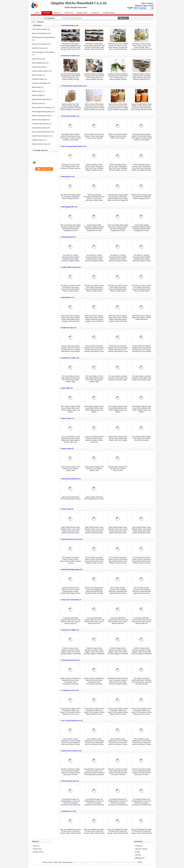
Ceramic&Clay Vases (39, 128)
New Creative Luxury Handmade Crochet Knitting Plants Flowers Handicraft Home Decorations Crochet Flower (70, 743)
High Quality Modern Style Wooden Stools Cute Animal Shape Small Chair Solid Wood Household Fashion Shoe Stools (70, 531)
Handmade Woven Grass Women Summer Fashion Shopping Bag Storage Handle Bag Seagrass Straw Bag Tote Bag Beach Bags (71, 591)
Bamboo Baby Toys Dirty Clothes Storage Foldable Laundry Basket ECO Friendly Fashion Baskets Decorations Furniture (71, 108)
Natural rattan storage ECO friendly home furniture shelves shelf (70, 469)
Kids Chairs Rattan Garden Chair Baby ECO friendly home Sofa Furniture (141, 438)
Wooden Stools (37, 103)
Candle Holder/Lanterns (40, 71)
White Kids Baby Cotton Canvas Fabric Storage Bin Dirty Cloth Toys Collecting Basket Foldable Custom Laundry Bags (94, 168)
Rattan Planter (37, 75)
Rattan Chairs (37, 91)
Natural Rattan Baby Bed (41, 99)
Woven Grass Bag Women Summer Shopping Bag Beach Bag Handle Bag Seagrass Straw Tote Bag (94, 590)
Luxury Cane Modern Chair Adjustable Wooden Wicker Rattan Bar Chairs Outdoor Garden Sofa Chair (70, 439)
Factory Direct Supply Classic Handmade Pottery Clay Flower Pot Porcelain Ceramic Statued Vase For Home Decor (71, 712)
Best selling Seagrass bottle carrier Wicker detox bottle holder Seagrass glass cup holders (70, 409)
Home (37, 13)
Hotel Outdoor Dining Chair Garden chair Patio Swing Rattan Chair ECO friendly (118, 438)
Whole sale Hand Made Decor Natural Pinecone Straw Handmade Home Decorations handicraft (70, 681)
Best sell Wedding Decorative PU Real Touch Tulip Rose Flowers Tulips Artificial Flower (71, 831)
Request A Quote (141, 5)
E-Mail (137, 852)
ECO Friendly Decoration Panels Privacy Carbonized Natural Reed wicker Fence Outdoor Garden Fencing (94, 560)
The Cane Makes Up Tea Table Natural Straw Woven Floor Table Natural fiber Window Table (70, 379)
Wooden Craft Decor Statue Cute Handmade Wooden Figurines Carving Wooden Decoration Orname (70, 772)
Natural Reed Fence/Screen (42, 108)
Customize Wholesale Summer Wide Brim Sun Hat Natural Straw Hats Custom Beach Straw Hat (71, 621)
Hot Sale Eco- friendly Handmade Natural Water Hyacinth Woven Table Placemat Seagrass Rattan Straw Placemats (118, 259)
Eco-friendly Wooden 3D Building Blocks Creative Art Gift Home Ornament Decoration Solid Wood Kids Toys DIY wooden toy (70, 803)
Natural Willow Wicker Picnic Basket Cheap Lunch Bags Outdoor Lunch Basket (94, 136)
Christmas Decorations (40, 124)
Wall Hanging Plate (39, 63)
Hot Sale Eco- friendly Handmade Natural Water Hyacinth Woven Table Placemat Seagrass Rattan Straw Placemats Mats (71, 259)
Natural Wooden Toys (39, 144)
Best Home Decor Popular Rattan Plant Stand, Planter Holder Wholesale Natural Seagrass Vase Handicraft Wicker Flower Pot (70, 319)
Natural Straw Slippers (40, 120)
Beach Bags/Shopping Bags (42, 112)
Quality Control (82, 13)
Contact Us (95, 13)
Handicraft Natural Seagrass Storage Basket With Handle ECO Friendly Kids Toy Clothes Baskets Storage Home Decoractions (71, 78)
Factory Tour (69, 13)
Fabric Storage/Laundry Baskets (43, 52)
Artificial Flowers (38, 140)
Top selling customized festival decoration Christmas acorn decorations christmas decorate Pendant (141, 681)
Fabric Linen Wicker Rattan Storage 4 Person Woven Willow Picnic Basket (118, 136)
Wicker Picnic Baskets (40, 44)
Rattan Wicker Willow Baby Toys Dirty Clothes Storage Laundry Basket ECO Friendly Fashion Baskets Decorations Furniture (94, 108)
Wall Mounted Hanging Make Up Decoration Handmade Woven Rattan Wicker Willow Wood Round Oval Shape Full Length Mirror (118, 198)
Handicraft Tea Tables (40, 83)
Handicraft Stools (38, 79)
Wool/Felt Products (39, 48)
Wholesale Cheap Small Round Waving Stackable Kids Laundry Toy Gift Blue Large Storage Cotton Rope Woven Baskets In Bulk (71, 47)
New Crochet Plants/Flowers (42, 132)
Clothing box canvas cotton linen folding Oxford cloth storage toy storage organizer (70, 166)
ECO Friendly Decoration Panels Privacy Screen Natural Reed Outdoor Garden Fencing (71, 560)
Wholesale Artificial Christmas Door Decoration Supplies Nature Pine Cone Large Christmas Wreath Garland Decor (118, 682)
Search (124, 18)
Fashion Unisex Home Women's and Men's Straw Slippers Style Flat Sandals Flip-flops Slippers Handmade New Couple (70, 652)
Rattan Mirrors (37, 59)
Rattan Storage (37, 95)
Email (151, 5)
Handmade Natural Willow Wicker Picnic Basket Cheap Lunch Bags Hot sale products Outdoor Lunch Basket (70, 137)
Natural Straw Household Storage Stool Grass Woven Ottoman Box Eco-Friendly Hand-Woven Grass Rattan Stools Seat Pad (71, 350)
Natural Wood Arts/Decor (41, 136)
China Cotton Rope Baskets (63, 862)
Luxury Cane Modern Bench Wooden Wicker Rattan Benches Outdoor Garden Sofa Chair (94, 439)
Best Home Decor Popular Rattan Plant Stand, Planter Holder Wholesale (141, 318)
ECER (140, 862)
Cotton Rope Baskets (39, 29)
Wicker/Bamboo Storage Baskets (44, 37)
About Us (57, 13)
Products (47, 13)
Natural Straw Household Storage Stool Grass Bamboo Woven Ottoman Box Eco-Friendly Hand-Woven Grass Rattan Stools (94, 350)
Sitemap (138, 855)
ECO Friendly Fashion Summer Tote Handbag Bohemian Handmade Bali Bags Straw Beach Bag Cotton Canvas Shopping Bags (118, 592)
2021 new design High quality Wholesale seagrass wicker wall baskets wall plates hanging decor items (71, 228)
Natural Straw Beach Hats (41, 116)
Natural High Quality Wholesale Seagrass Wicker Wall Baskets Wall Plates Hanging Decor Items (94, 228)
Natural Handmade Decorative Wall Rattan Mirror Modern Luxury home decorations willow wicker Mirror (94, 198)
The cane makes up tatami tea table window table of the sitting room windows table (118, 378)
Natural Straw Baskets (40, 33)
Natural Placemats (38, 67)
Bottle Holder (37, 87)
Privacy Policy (47, 862)
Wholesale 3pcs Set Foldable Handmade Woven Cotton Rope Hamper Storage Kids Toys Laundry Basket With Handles (118, 47)
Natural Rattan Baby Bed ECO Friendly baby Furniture (71, 498)
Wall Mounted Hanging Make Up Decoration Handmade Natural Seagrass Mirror (70, 197)
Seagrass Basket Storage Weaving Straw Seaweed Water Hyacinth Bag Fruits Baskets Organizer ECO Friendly (141, 78)
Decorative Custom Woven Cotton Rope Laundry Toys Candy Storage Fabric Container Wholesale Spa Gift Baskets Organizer (141, 47)
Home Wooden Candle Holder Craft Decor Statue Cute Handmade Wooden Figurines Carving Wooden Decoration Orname (94, 773)
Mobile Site (140, 858)
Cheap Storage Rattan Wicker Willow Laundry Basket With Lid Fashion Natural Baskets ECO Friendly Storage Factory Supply (142, 108)
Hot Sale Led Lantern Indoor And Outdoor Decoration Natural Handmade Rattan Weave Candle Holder (71, 288)
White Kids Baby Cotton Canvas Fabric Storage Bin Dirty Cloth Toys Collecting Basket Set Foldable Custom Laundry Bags (141, 168)
